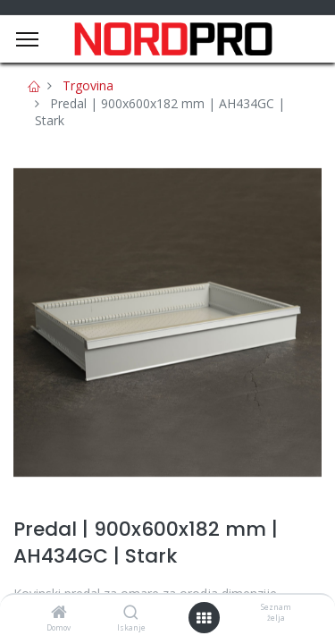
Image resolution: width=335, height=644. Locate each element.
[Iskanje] (131, 613)
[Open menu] (204, 618)
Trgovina (88, 85)
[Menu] (27, 39)
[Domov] (59, 613)
